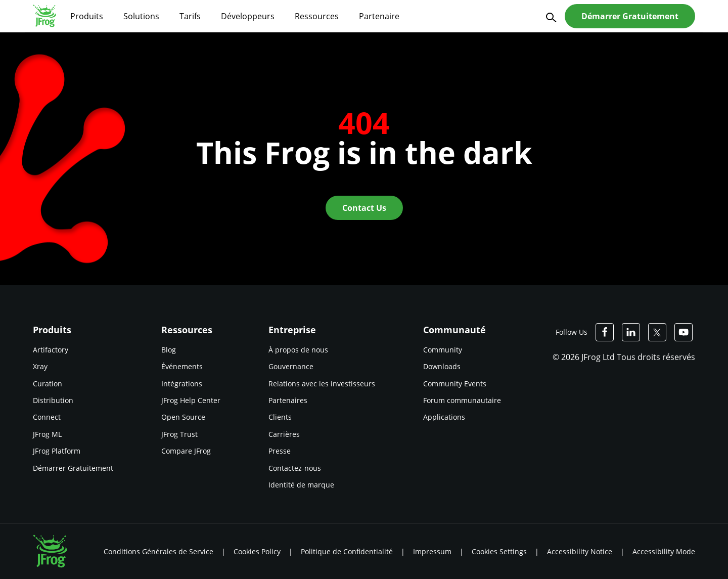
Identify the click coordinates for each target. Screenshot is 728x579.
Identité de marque (301, 485)
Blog (169, 350)
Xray (40, 366)
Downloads (442, 366)
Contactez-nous (295, 468)
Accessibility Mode (664, 551)
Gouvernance (291, 366)
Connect (47, 417)
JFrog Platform (57, 451)
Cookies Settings (499, 551)
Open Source (183, 417)
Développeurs (248, 16)
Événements (182, 366)
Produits (87, 16)
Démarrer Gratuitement (73, 468)
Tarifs (190, 16)
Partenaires (288, 400)
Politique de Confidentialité (347, 551)
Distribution (53, 400)
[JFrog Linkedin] (631, 332)
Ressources (317, 16)
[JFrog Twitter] (657, 332)
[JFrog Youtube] (684, 332)
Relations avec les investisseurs (322, 384)
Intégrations (182, 384)
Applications (444, 417)
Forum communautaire (462, 400)
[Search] (550, 16)
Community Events (455, 384)
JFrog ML (47, 434)
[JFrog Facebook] (605, 332)
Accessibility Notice (580, 551)
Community (443, 350)
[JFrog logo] (44, 16)
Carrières (284, 434)
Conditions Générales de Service (158, 551)
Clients (280, 417)
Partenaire (379, 16)
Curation (48, 384)
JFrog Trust (179, 434)
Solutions (141, 16)
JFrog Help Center (191, 400)
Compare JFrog (186, 451)
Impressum (432, 551)
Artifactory (51, 350)
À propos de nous (298, 350)
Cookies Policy (257, 551)
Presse (280, 451)
